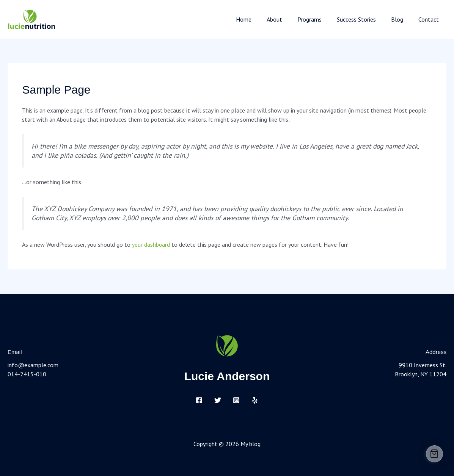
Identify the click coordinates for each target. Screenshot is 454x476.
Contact (430, 19)
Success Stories (364, 19)
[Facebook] (199, 400)
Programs (320, 19)
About (288, 19)
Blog (402, 19)
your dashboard (151, 244)
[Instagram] (236, 400)
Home (260, 19)
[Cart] (434, 454)
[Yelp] (255, 400)
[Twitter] (218, 400)
